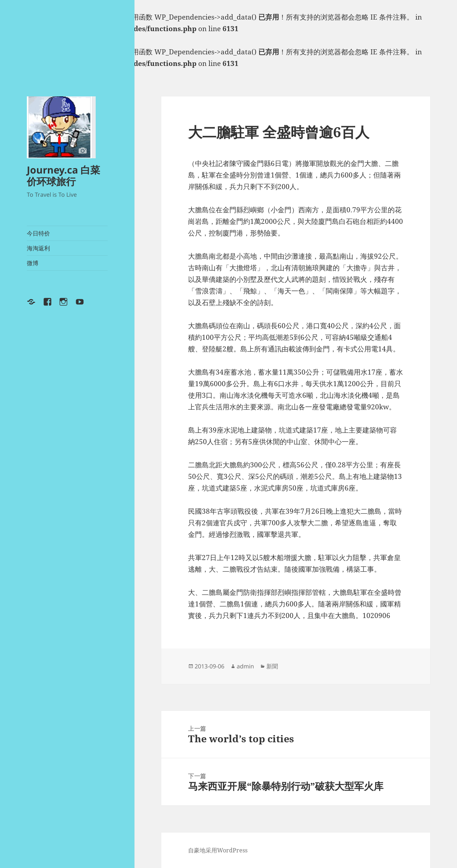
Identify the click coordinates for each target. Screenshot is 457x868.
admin (245, 666)
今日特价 (38, 233)
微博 (33, 263)
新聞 (272, 666)
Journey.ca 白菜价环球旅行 (63, 176)
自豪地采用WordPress (218, 850)
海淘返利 (38, 248)
